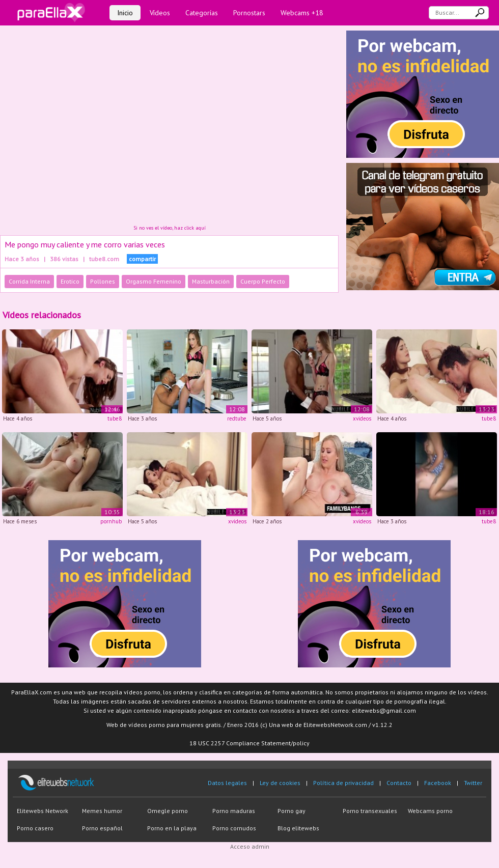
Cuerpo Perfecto (263, 281)
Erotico (70, 281)
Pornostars (249, 13)
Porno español (102, 828)
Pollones (103, 281)
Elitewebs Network (43, 811)
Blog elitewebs (298, 828)
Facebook (438, 783)
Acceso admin (250, 846)
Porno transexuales (370, 811)
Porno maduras (234, 811)
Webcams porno (430, 811)
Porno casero (35, 828)
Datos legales (227, 783)
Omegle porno (168, 811)
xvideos (362, 418)
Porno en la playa (172, 828)
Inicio (125, 13)
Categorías (202, 13)
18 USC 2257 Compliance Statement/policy (249, 743)
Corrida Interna (29, 281)
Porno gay (292, 811)
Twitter (473, 783)
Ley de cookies (280, 783)
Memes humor (102, 811)
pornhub (111, 521)
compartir (142, 259)
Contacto (399, 783)
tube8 (115, 418)
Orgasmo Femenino (154, 281)
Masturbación (211, 281)
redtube (237, 418)
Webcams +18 (302, 13)
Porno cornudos (234, 828)
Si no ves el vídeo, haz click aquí (170, 228)
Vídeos (160, 13)
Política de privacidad (343, 783)
